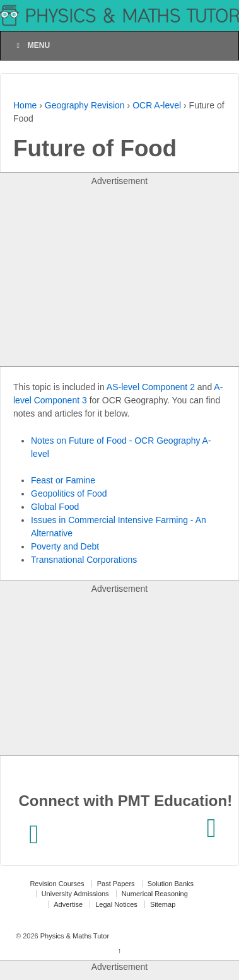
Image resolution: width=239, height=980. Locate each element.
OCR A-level (157, 105)
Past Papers (116, 884)
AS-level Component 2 (151, 387)
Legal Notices (116, 904)
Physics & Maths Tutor (74, 936)
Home (25, 105)
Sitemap (163, 904)
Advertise (68, 904)
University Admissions (75, 894)
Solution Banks (171, 884)
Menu (32, 45)
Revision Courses (57, 884)
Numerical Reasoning (155, 894)
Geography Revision (85, 105)
